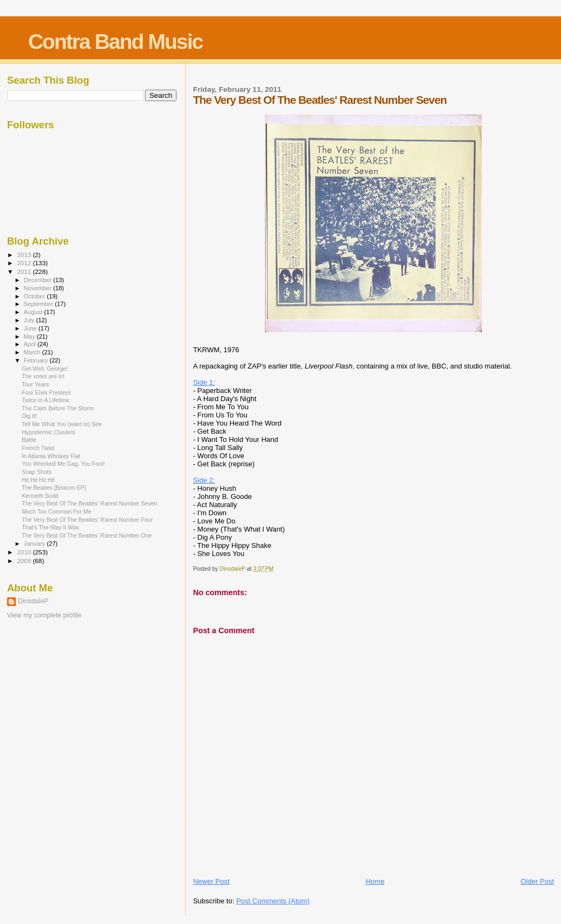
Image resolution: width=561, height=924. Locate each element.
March (33, 352)
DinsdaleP (33, 601)
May (30, 336)
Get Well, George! (45, 369)
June (31, 328)
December (39, 280)
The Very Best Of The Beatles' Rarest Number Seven (89, 503)
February (37, 360)
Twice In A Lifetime (46, 400)
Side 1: (204, 382)
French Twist (38, 448)
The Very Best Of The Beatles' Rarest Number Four (87, 520)
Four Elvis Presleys (46, 392)
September (40, 304)
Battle (29, 440)
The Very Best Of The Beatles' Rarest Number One (87, 535)
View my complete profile (44, 615)
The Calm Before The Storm (58, 408)
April (31, 344)
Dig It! (29, 416)
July (30, 320)
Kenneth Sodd (40, 496)
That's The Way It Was (51, 527)
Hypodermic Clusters (48, 432)
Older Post (537, 881)
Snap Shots (37, 472)
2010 (25, 552)
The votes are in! (43, 376)
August (34, 312)
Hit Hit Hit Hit (38, 480)
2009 (25, 561)
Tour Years (35, 384)
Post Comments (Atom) (273, 901)
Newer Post (211, 881)
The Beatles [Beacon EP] (54, 488)
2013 (25, 255)
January (36, 544)
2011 (25, 271)
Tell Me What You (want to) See (62, 424)
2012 (25, 263)
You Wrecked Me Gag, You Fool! (63, 464)
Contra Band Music (115, 42)
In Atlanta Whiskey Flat (51, 456)
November (39, 288)
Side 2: (204, 480)
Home (375, 881)
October (36, 296)
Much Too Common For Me (56, 511)
